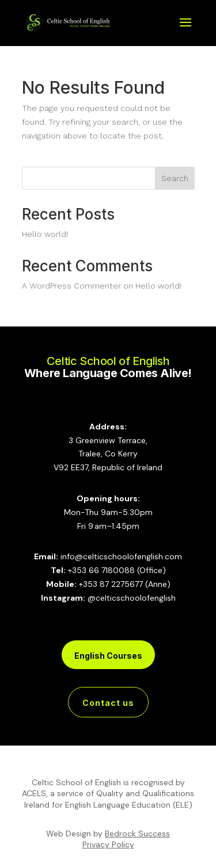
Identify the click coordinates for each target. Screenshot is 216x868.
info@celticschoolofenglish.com (121, 556)
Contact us (108, 703)
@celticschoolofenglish (132, 598)
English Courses (108, 656)
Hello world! (45, 234)
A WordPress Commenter (71, 286)
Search (175, 178)
